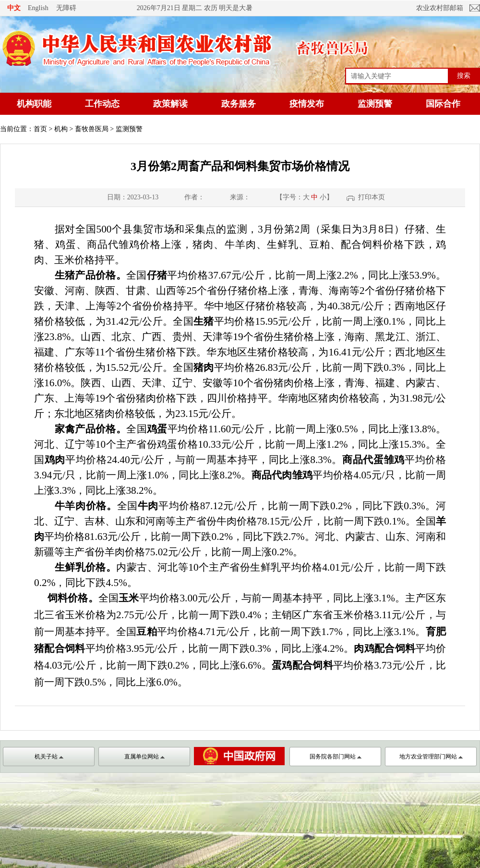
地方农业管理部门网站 (431, 757)
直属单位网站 (144, 757)
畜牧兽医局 (92, 129)
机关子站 (49, 757)
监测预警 (375, 104)
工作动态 (102, 104)
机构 (61, 129)
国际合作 (443, 104)
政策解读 (170, 104)
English (38, 8)
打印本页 (372, 197)
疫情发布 (307, 104)
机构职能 (34, 104)
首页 (40, 129)
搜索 (464, 75)
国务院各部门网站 (336, 757)
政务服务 (239, 104)
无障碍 (66, 8)
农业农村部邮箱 (440, 8)
